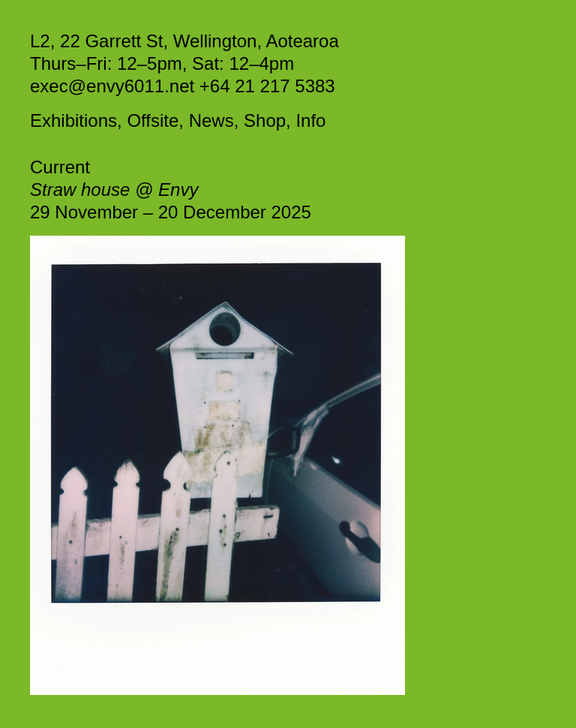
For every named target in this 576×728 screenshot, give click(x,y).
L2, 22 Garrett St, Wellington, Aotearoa (184, 41)
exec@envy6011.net (115, 86)
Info (310, 120)
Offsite (153, 120)
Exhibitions (73, 120)
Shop (265, 120)
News (211, 120)
